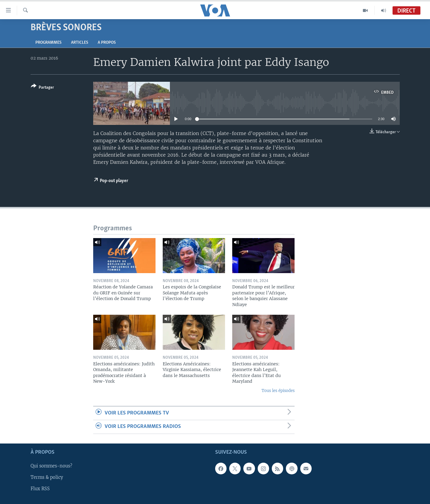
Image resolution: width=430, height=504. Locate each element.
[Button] (42, 88)
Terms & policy (47, 477)
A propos (107, 43)
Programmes (48, 43)
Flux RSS (40, 489)
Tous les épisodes (278, 391)
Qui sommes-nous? (51, 466)
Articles (80, 43)
